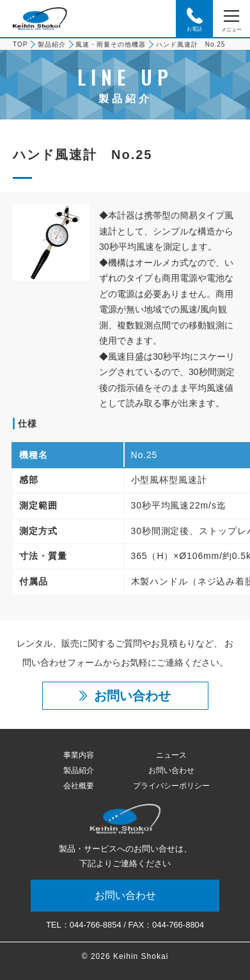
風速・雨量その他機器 (111, 44)
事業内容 (79, 755)
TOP (20, 44)
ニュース (171, 755)
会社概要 (79, 786)
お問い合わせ (171, 770)
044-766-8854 (96, 925)
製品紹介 (52, 44)
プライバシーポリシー (171, 786)
